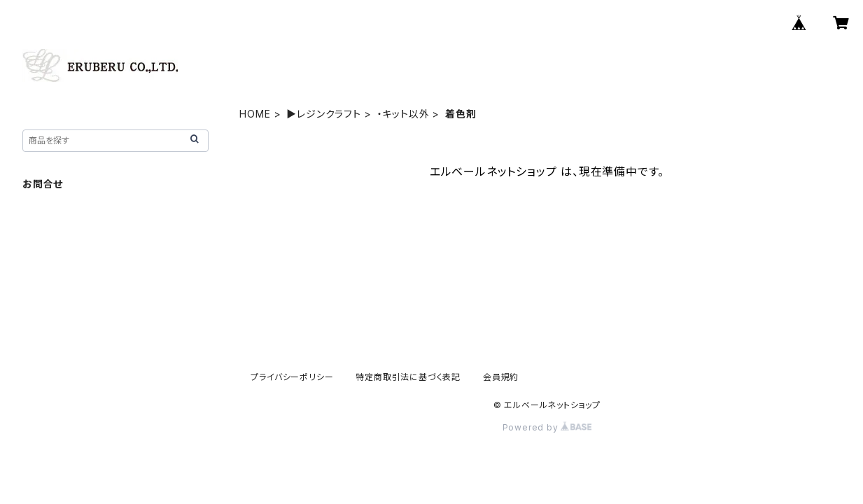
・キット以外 (404, 114)
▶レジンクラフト (323, 114)
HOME (255, 114)
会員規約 (501, 377)
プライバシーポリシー (292, 377)
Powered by (547, 427)
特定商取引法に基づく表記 (408, 377)
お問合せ (43, 184)
